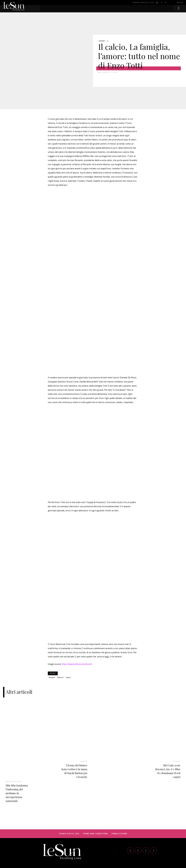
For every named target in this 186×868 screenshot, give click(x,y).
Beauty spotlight (15, 751)
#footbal (52, 647)
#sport (68, 647)
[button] (157, 3)
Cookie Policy (93, 850)
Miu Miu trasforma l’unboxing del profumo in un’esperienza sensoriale (16, 764)
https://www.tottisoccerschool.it (77, 634)
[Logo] (62, 825)
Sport (102, 41)
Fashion (83, 731)
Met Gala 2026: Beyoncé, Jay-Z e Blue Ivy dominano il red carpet (167, 740)
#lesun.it (60, 647)
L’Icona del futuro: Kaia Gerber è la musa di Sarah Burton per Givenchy (74, 742)
